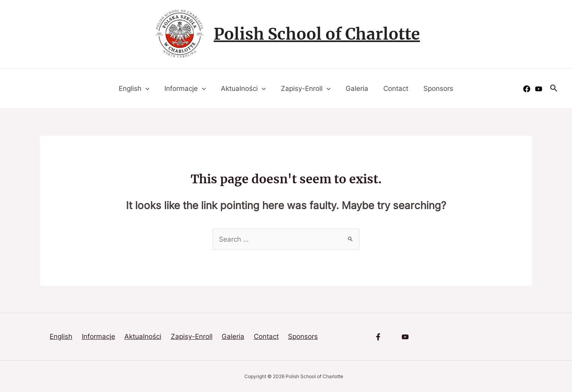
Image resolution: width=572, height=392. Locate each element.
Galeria (355, 88)
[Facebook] (527, 89)
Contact (393, 88)
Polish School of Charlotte (317, 34)
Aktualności (245, 88)
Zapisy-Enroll (306, 88)
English (139, 88)
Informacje (188, 88)
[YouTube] (539, 89)
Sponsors (434, 88)
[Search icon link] (554, 88)
